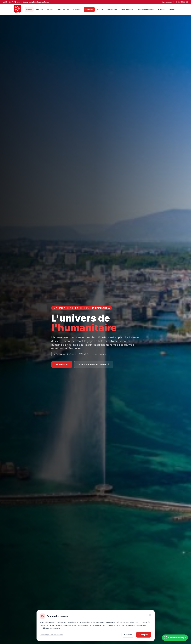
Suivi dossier (112, 9)
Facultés (50, 9)
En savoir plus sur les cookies (51, 635)
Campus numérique (145, 9)
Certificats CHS (63, 9)
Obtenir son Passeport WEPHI (94, 364)
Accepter (144, 635)
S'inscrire (62, 364)
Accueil (29, 9)
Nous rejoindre (127, 9)
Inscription (89, 9)
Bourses (100, 9)
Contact (172, 9)
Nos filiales (77, 9)
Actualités (162, 9)
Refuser (128, 635)
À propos (39, 9)
